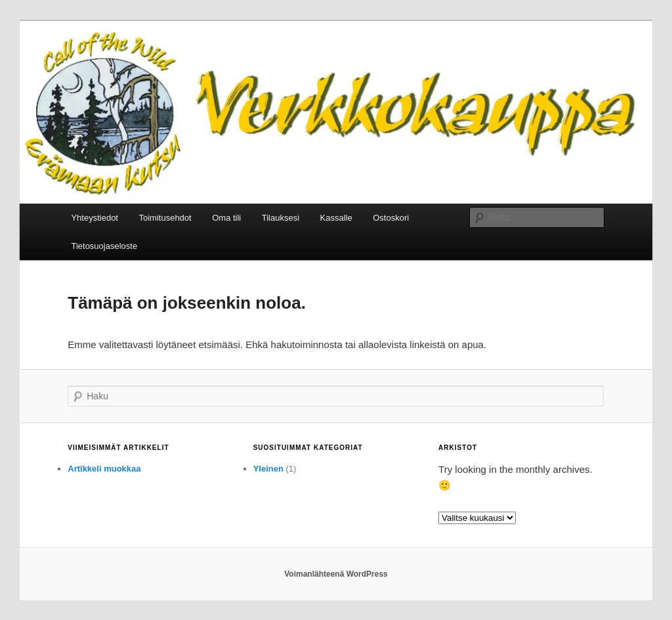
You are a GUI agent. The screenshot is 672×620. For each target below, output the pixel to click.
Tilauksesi (281, 218)
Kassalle (336, 218)
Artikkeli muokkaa (104, 469)
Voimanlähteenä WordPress (336, 574)
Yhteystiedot (94, 218)
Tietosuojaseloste (104, 246)
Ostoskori (391, 218)
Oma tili (226, 218)
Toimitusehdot (165, 218)
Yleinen (268, 469)
